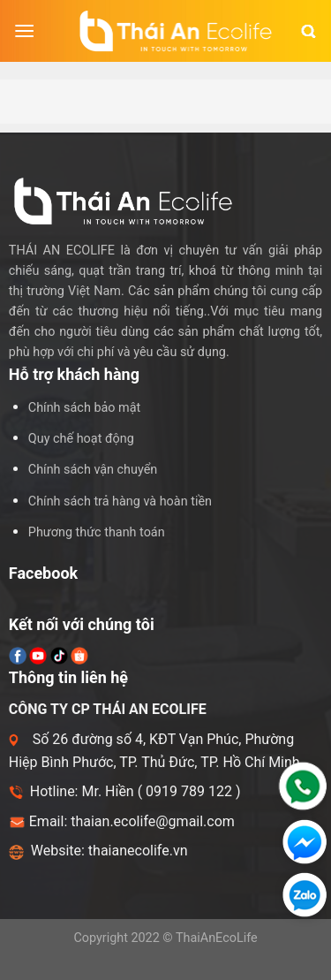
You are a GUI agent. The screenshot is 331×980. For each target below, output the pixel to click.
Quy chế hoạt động (81, 439)
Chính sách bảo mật (84, 408)
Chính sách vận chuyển (93, 470)
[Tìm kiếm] (308, 31)
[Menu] (24, 31)
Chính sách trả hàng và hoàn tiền (120, 501)
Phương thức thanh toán (97, 532)
